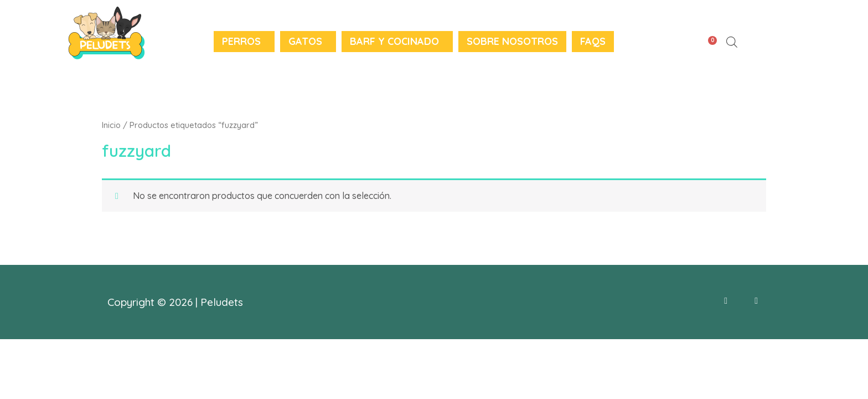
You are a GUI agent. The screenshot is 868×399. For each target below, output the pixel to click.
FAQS (593, 41)
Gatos (305, 41)
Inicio (111, 125)
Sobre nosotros (512, 41)
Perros (241, 41)
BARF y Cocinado (394, 41)
